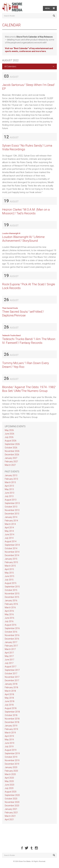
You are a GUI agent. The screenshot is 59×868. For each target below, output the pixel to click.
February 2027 (11, 462)
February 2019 (11, 729)
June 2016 (9, 618)
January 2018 (11, 684)
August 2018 (11, 708)
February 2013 (11, 479)
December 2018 (12, 722)
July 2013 (9, 496)
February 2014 (11, 521)
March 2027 (10, 465)
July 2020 (9, 788)
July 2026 (9, 437)
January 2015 (11, 559)
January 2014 (11, 517)
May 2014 (9, 531)
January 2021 (11, 809)
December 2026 (12, 455)
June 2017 (9, 660)
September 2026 (12, 444)
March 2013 (10, 482)
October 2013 (11, 507)
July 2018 (9, 705)
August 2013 (11, 500)
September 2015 (12, 587)
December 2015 (12, 597)
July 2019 (9, 747)
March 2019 (10, 733)
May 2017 (9, 656)
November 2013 (12, 510)
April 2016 (9, 611)
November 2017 (12, 677)
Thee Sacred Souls (10, 308)
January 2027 (11, 458)
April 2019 (9, 736)
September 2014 (12, 545)
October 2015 (11, 590)
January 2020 (11, 767)
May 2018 (9, 698)
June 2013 (9, 493)
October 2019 (11, 757)
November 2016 (12, 635)
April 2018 (9, 694)
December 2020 (12, 806)
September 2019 (12, 753)
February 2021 (11, 813)
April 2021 (9, 819)
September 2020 (12, 795)
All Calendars (10, 66)
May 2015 (9, 573)
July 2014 (9, 538)
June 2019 (9, 743)
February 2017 (11, 646)
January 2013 (11, 475)
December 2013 (12, 514)
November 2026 (12, 451)
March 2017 (10, 649)
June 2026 (9, 434)
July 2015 (9, 580)
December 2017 (12, 680)
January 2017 (11, 642)
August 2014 (11, 541)
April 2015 (9, 569)
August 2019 (11, 750)
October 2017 (11, 674)
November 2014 (12, 552)
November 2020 (12, 802)
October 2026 (11, 448)
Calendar (11, 25)
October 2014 (11, 548)
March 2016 (10, 607)
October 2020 (11, 799)
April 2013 (9, 486)
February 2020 (11, 771)
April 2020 (9, 778)
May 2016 (9, 614)
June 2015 (9, 576)
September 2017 (12, 670)
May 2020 (9, 781)
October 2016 (11, 632)
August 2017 (11, 667)
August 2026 (11, 441)
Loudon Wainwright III (11, 233)
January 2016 (11, 601)
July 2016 (9, 621)
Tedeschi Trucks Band (11, 335)
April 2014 (9, 528)
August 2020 (11, 792)
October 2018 (11, 715)
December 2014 (12, 555)
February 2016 (11, 604)
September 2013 (12, 503)
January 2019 (11, 726)
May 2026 (9, 430)
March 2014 (10, 524)
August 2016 (11, 625)
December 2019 (12, 764)
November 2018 (12, 719)
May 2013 (9, 489)
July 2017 (9, 663)
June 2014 (9, 534)
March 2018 (10, 691)
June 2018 (9, 701)
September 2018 (12, 712)
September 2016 (12, 628)
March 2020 (10, 774)
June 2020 (9, 785)
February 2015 (11, 562)
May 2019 (9, 740)
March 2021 (10, 816)
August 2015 (11, 583)
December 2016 (12, 639)
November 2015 (12, 594)
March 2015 (10, 566)
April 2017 (9, 653)
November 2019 (12, 760)
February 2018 (11, 687)
